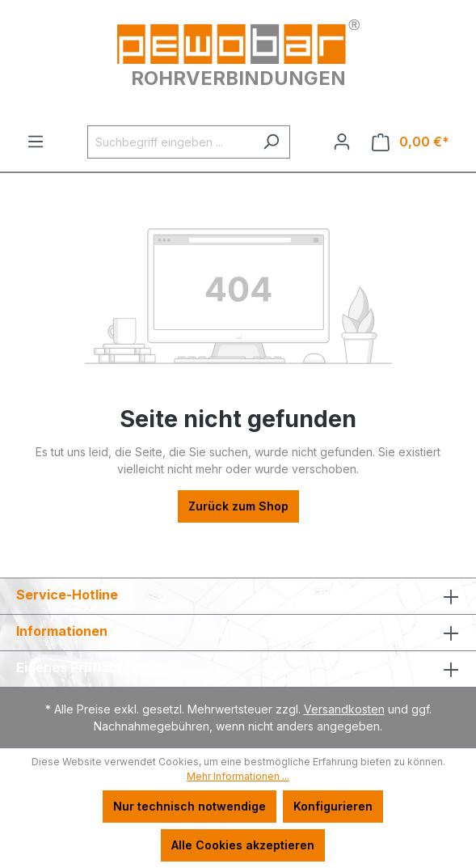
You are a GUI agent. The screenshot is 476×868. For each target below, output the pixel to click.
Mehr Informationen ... (238, 776)
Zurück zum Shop (238, 506)
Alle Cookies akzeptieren (243, 845)
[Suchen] (271, 142)
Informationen (62, 631)
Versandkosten (344, 709)
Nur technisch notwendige (190, 806)
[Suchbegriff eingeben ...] (170, 142)
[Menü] (36, 142)
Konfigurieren (333, 806)
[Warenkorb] (411, 142)
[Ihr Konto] (342, 142)
